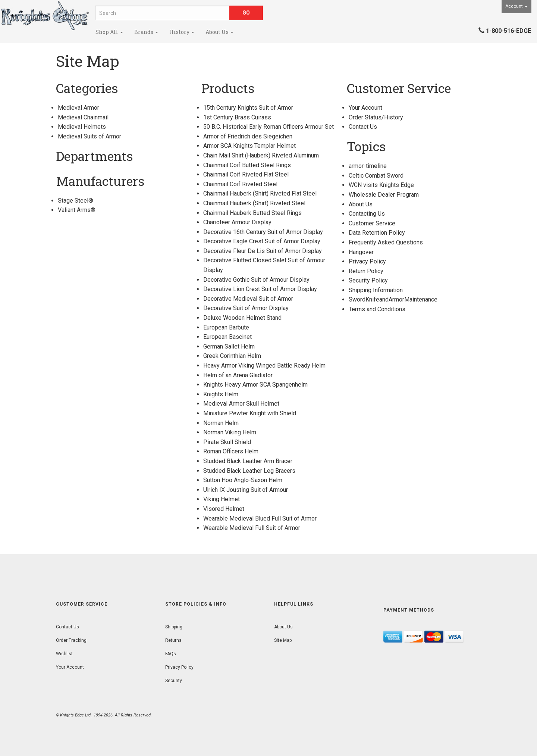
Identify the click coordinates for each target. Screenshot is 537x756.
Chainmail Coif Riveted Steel (240, 184)
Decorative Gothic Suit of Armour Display (256, 280)
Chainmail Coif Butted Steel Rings (247, 165)
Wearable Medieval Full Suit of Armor (252, 528)
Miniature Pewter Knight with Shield (250, 413)
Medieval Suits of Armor (89, 136)
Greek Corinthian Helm (232, 356)
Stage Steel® (76, 201)
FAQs (171, 654)
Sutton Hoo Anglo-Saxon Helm (243, 480)
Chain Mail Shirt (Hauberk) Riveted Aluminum (261, 155)
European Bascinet (227, 337)
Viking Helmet (222, 499)
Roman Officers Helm (231, 451)
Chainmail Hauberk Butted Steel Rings (252, 213)
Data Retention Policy (377, 233)
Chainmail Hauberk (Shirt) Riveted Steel (254, 203)
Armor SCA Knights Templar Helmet (249, 146)
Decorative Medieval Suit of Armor (248, 299)
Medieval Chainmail (83, 117)
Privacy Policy (367, 261)
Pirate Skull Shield (227, 442)
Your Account (365, 108)
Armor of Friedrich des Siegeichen (248, 136)
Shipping (174, 627)
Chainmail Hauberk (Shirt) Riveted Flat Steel (260, 193)
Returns (173, 640)
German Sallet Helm (229, 346)
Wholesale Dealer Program (384, 195)
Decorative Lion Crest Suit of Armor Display (260, 289)
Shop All (109, 32)
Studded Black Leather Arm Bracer (248, 461)
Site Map (283, 640)
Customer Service (372, 223)
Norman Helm (221, 423)
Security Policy (368, 280)
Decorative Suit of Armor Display (246, 308)
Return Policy (366, 271)
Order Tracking (71, 640)
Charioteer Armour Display (237, 222)
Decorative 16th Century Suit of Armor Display (263, 232)
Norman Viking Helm (230, 432)
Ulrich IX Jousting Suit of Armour (246, 490)
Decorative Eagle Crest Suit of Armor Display (262, 241)
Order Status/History (376, 117)
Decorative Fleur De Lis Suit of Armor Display (263, 251)
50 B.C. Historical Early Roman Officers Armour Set (268, 127)
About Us (219, 32)
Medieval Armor (78, 108)
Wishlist (64, 654)
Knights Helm (221, 394)
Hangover (361, 252)
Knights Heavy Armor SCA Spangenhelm (255, 385)
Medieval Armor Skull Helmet (241, 404)
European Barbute (226, 327)
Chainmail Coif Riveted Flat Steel (246, 174)
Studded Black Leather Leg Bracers (249, 471)
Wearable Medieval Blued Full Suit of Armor (260, 518)
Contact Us (363, 127)
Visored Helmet (224, 509)
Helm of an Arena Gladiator (238, 375)
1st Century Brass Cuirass (237, 117)
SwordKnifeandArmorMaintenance (393, 299)
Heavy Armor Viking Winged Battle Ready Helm (264, 365)
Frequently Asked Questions (386, 242)
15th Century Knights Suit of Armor (248, 108)
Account (516, 6)
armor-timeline (368, 166)
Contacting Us (367, 214)
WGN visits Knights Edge (381, 185)
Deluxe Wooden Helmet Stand (242, 318)
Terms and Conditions (377, 309)
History (182, 32)
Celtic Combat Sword (376, 176)
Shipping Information (376, 290)
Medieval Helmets (82, 127)
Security (174, 681)
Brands (146, 32)
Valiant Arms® (77, 210)
